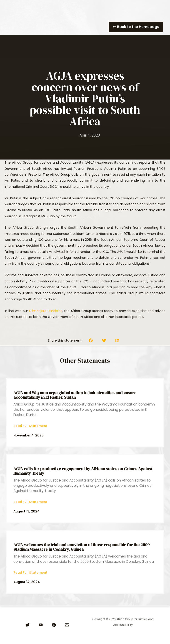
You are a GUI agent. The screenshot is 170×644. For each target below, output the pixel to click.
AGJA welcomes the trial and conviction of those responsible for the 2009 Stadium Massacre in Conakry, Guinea (81, 547)
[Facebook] (54, 625)
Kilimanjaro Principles (46, 311)
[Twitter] (27, 625)
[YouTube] (41, 625)
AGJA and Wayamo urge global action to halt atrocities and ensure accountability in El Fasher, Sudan (75, 395)
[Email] (67, 625)
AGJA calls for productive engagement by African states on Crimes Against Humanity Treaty (83, 471)
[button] (136, 27)
